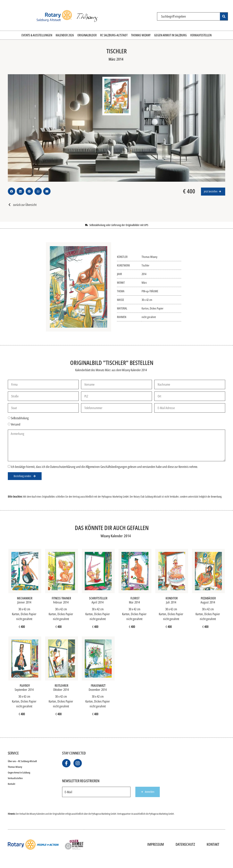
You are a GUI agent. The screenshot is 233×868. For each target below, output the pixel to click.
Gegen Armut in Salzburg (19, 772)
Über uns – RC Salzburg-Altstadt (22, 761)
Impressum (156, 844)
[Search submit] (224, 16)
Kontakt (12, 784)
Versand (16, 424)
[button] (12, 191)
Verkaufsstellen (15, 778)
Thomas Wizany (15, 767)
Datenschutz (185, 844)
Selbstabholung (20, 418)
